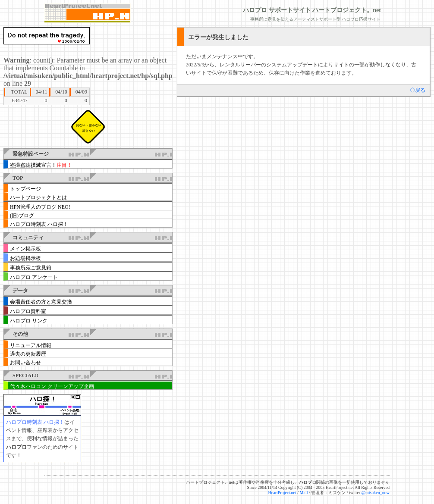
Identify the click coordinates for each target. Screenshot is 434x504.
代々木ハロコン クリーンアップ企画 (52, 386)
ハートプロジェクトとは (38, 197)
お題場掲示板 (25, 258)
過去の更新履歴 (28, 354)
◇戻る (418, 90)
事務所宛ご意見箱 (31, 268)
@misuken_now (376, 493)
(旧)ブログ (22, 216)
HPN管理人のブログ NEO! (40, 207)
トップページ (25, 189)
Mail (304, 493)
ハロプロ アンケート (34, 277)
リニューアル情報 (31, 345)
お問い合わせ (25, 363)
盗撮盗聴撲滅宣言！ (41, 165)
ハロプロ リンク (29, 321)
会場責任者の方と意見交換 (41, 302)
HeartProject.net (282, 493)
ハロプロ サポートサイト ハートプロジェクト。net (312, 10)
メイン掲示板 (25, 249)
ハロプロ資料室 (28, 311)
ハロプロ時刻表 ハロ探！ (39, 224)
